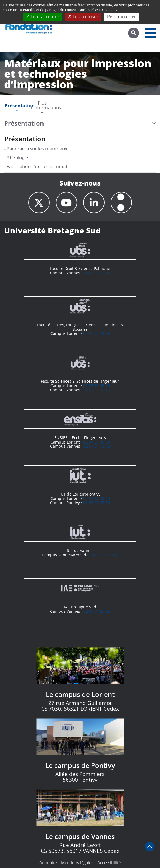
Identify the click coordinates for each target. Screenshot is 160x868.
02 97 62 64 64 (105, 555)
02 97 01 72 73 (97, 446)
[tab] (17, 108)
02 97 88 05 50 (96, 386)
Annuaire (48, 862)
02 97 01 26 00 (97, 273)
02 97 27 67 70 (96, 503)
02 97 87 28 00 (96, 498)
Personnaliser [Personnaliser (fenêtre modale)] (122, 17)
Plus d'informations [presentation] (42, 108)
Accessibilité (109, 862)
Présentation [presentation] (17, 108)
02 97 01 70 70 (97, 390)
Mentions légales (77, 862)
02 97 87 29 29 (96, 333)
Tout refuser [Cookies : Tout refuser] (83, 17)
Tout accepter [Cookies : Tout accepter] (43, 17)
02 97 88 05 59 (96, 442)
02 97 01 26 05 (97, 611)
